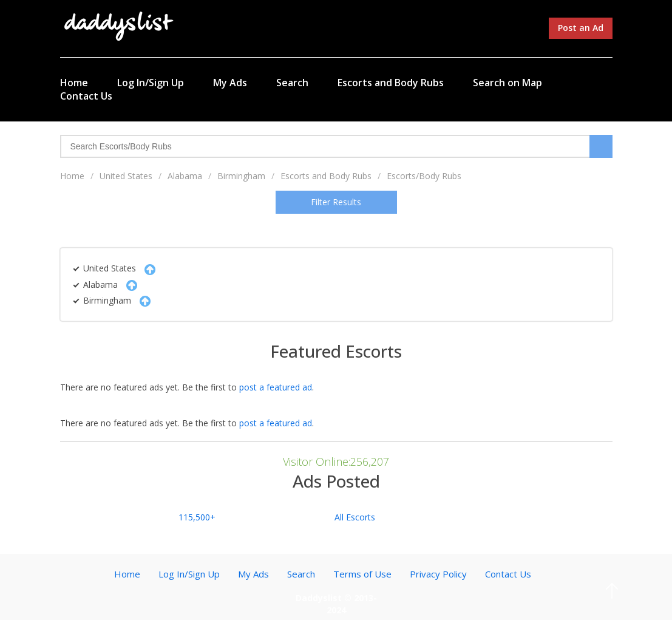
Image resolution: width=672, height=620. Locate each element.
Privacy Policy (438, 574)
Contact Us (86, 96)
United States (126, 176)
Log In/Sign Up (151, 83)
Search (292, 83)
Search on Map (507, 83)
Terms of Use (362, 574)
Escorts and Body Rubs (391, 83)
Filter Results (336, 202)
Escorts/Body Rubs (424, 176)
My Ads (230, 83)
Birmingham (241, 176)
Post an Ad (581, 28)
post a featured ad (276, 387)
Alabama (185, 176)
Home (74, 83)
